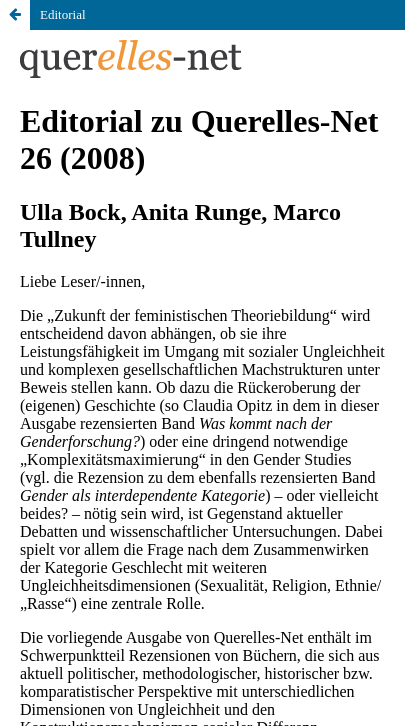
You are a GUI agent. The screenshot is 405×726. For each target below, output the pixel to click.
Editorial (63, 14)
